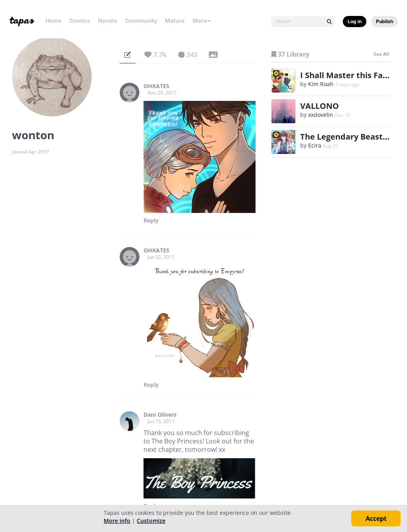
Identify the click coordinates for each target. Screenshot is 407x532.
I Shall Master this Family (350, 75)
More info (117, 521)
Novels (108, 21)
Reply (151, 221)
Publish (384, 21)
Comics (80, 21)
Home (53, 21)
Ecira (315, 145)
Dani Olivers (160, 415)
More (202, 21)
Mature (175, 21)
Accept (376, 518)
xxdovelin (321, 115)
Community (141, 21)
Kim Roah (321, 84)
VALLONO (320, 106)
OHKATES (156, 86)
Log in (355, 21)
